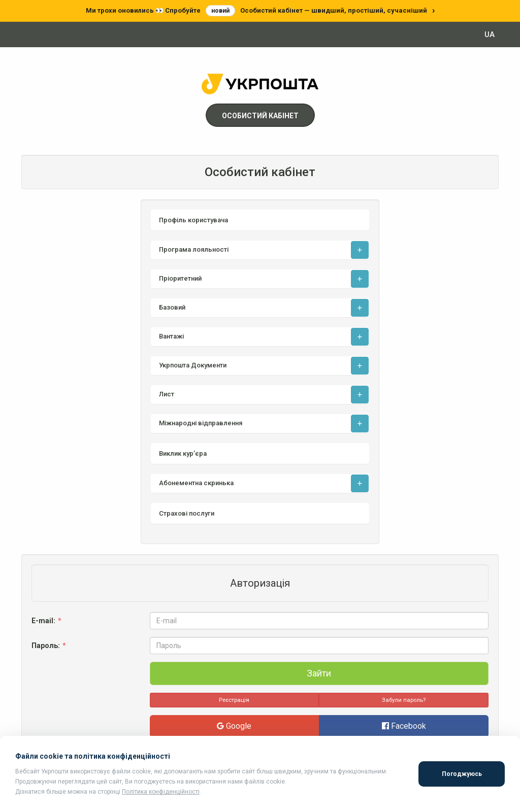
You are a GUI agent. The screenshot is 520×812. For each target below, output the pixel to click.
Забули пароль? (404, 700)
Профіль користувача (193, 220)
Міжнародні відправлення (201, 423)
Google (234, 726)
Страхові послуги (187, 513)
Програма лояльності (194, 249)
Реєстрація (234, 700)
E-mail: (47, 621)
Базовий (172, 307)
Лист (167, 394)
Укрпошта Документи (193, 365)
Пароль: (50, 646)
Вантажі (171, 336)
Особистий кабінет (260, 116)
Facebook (404, 726)
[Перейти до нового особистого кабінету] (260, 11)
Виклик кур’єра (183, 453)
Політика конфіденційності (161, 792)
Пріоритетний (180, 278)
